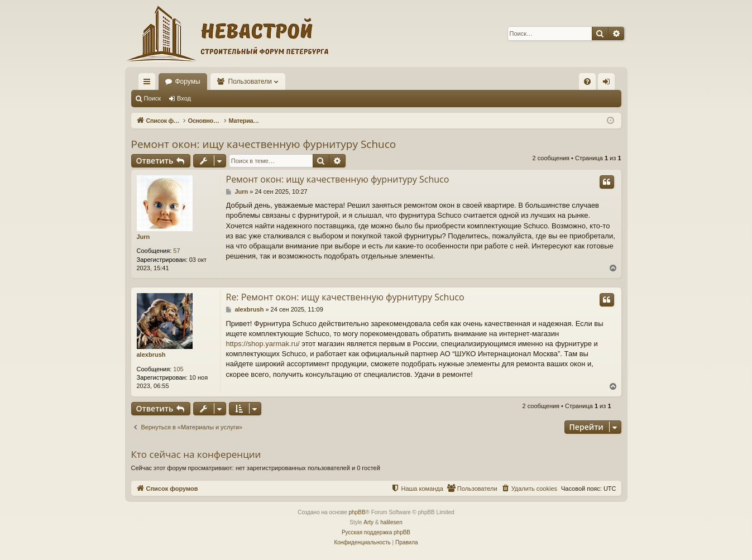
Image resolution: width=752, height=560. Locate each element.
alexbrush (151, 355)
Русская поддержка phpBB (376, 532)
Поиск (152, 98)
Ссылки (149, 84)
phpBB (357, 512)
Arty (368, 522)
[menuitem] (587, 82)
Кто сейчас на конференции (196, 454)
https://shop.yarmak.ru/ (263, 344)
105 (178, 369)
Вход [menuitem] (609, 84)
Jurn (143, 237)
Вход (184, 98)
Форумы (188, 82)
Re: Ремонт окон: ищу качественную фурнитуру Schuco (345, 297)
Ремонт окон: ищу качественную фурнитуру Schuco (264, 144)
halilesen (391, 522)
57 (176, 251)
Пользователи (250, 82)
